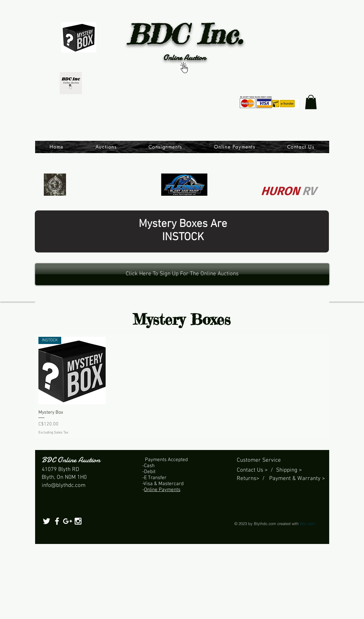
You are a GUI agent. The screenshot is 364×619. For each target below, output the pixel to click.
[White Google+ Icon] (68, 521)
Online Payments (162, 490)
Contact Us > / (256, 470)
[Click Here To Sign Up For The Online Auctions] (182, 274)
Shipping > (289, 470)
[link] (311, 102)
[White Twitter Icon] (47, 521)
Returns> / (253, 479)
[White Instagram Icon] (78, 521)
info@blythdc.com (64, 486)
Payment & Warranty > (297, 479)
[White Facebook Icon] (57, 521)
